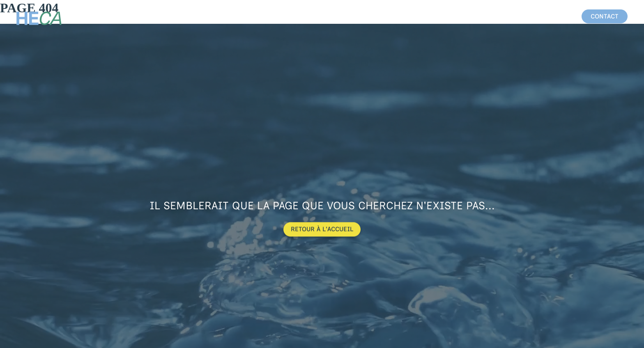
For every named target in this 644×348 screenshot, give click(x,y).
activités (469, 16)
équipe (556, 16)
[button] (605, 16)
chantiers (515, 16)
